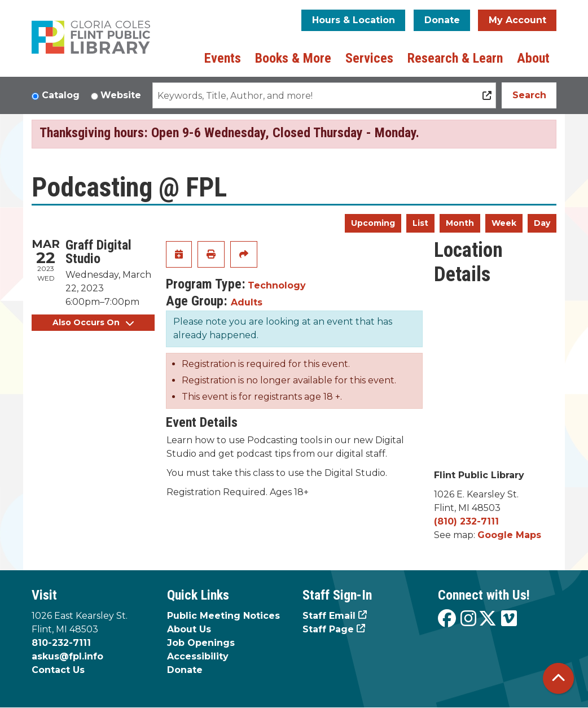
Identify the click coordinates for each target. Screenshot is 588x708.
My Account (517, 20)
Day (542, 223)
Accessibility (198, 656)
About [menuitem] (533, 58)
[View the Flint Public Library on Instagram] (468, 619)
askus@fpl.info (67, 656)
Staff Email (329, 616)
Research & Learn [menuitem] (455, 58)
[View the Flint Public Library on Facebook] (447, 619)
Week (504, 223)
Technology (277, 285)
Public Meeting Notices (223, 616)
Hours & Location (354, 20)
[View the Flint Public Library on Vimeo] (509, 619)
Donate (442, 20)
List (420, 223)
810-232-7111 (61, 643)
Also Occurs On (93, 322)
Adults (247, 302)
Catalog (61, 95)
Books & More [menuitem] (293, 58)
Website (121, 95)
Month (460, 223)
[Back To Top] (558, 678)
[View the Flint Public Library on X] (488, 619)
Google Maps (509, 535)
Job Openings (201, 643)
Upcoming (373, 223)
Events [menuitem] (223, 58)
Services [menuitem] (369, 58)
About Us (189, 629)
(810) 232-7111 (466, 521)
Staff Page (328, 629)
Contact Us (58, 670)
